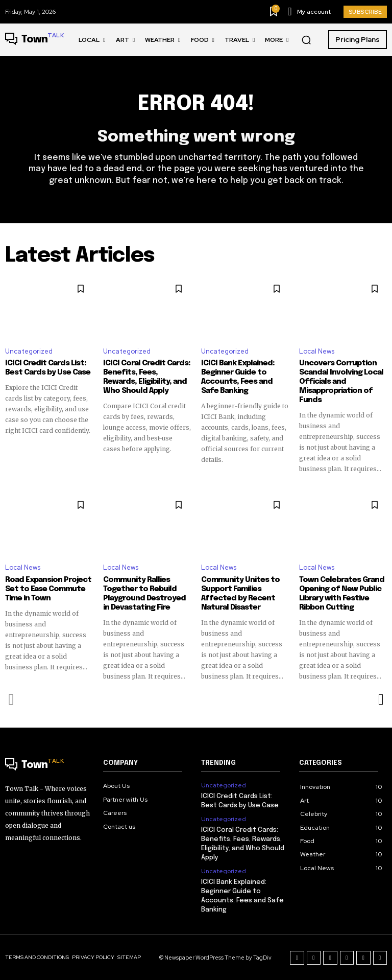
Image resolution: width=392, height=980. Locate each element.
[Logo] (34, 40)
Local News (317, 351)
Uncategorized (29, 351)
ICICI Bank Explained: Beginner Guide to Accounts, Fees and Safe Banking (238, 377)
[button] (306, 40)
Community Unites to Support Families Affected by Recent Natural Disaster (240, 594)
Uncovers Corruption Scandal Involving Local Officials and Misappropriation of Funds (341, 382)
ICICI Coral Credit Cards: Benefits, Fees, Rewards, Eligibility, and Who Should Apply (147, 377)
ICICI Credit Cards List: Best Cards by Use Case (48, 368)
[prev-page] (11, 699)
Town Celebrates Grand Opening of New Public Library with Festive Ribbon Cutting (342, 594)
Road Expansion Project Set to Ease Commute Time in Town (48, 589)
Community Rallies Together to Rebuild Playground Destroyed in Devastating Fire (144, 594)
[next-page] (381, 699)
